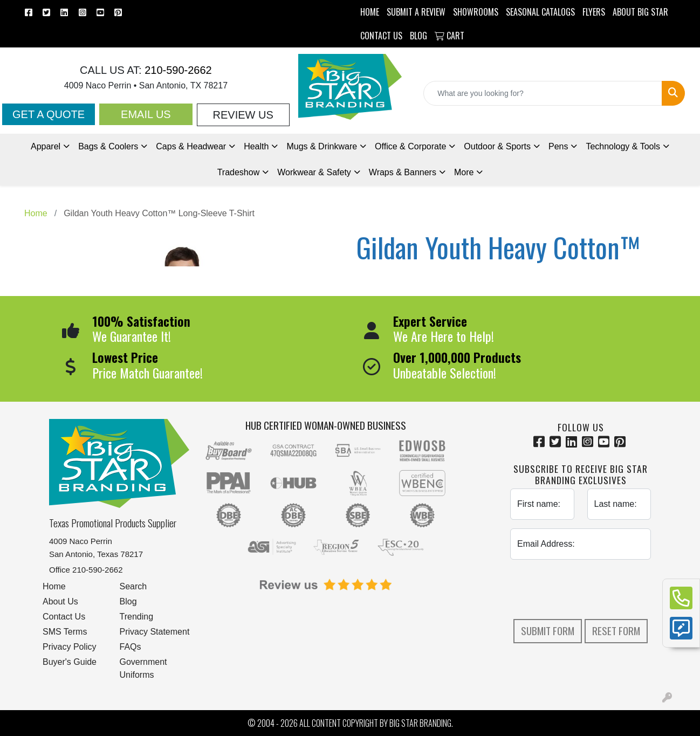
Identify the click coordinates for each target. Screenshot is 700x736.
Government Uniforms (143, 668)
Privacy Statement (155, 632)
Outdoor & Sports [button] (497, 146)
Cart (449, 36)
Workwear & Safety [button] (314, 172)
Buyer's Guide (70, 662)
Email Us (146, 114)
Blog (128, 601)
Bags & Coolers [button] (108, 146)
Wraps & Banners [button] (403, 172)
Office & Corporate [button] (410, 146)
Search (133, 586)
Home (54, 586)
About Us (60, 601)
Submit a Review (416, 12)
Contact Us (64, 617)
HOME (370, 12)
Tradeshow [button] (239, 172)
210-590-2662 (177, 70)
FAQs (131, 647)
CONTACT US (381, 36)
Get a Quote (49, 114)
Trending (137, 617)
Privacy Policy (70, 647)
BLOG (418, 36)
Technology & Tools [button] (623, 146)
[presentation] (592, 589)
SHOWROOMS (476, 12)
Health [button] (256, 146)
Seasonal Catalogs (540, 12)
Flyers (594, 12)
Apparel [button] (46, 146)
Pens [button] (558, 146)
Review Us (243, 115)
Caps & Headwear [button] (191, 146)
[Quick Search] (543, 93)
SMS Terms (65, 632)
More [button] (464, 172)
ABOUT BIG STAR (640, 12)
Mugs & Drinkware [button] (322, 146)
